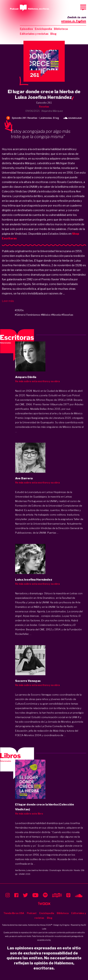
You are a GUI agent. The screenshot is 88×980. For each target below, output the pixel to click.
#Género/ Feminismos (27, 315)
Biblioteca (61, 29)
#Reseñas (67, 315)
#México (46, 315)
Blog (53, 34)
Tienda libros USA (14, 913)
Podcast (32, 913)
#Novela (56, 315)
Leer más (8, 301)
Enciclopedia (43, 29)
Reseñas (44, 107)
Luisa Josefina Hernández (37, 870)
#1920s (19, 310)
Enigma (66, 925)
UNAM (22, 874)
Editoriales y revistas (34, 34)
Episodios (26, 29)
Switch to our (74, 20)
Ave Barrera (20, 870)
